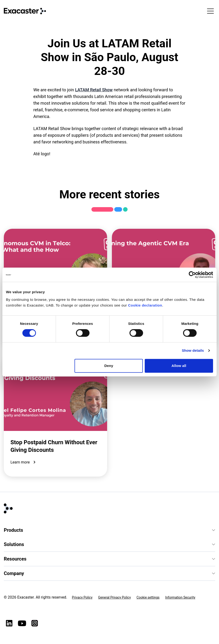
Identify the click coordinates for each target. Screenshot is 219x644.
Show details (193, 350)
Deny (109, 366)
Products (109, 530)
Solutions (109, 544)
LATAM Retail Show (94, 90)
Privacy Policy (82, 597)
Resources (109, 559)
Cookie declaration (145, 305)
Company (109, 573)
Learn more (24, 462)
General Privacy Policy (114, 597)
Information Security (180, 597)
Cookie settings (148, 597)
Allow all (179, 366)
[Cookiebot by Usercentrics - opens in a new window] (192, 275)
